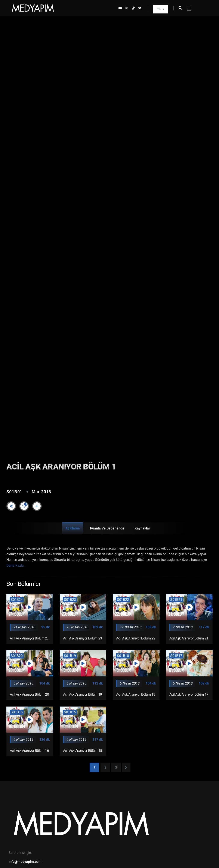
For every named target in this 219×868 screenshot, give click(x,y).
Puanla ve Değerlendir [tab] (107, 528)
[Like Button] (24, 506)
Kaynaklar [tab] (142, 528)
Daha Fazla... (16, 565)
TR (161, 9)
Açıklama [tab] (73, 528)
